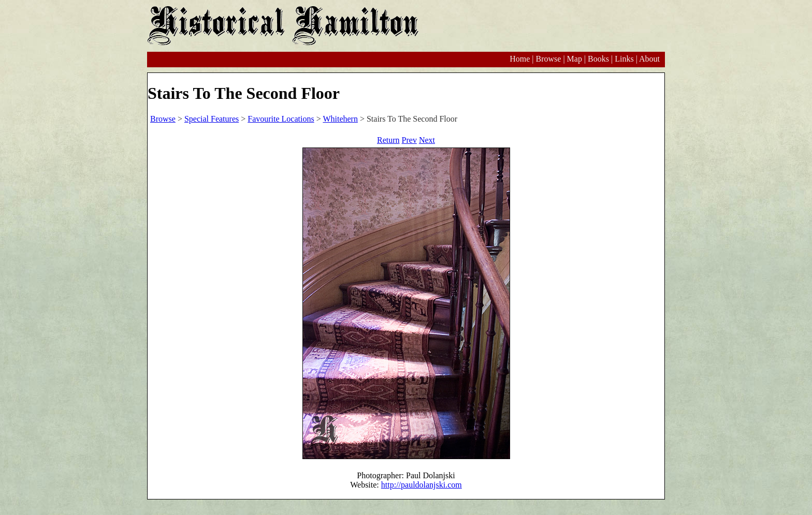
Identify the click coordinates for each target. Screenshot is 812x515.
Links (624, 59)
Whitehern (340, 119)
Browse (548, 59)
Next (427, 140)
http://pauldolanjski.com (422, 485)
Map (575, 59)
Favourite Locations (281, 119)
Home (520, 59)
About (649, 59)
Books (598, 59)
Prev (409, 140)
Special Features (212, 119)
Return (388, 140)
